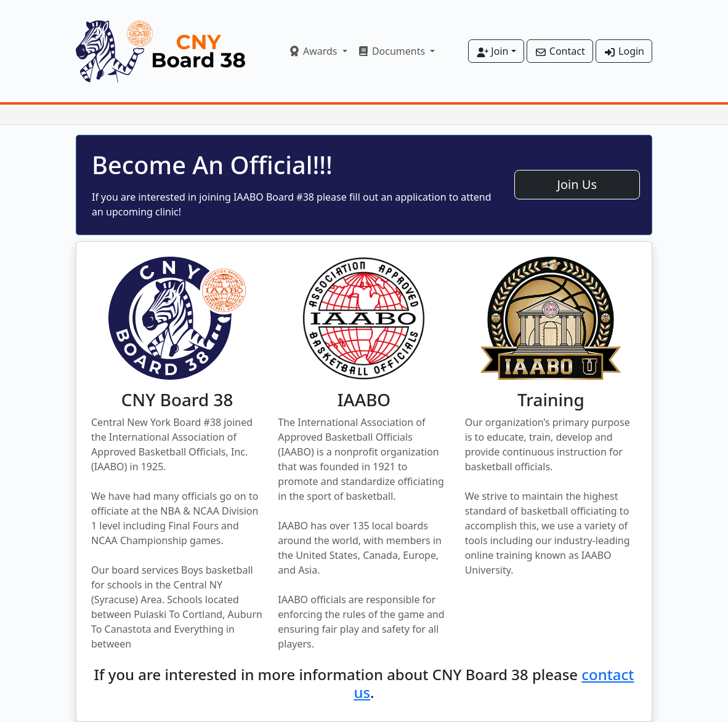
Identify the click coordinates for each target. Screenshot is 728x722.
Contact (560, 51)
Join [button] (492, 51)
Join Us (577, 184)
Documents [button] (393, 51)
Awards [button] (314, 51)
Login (624, 51)
